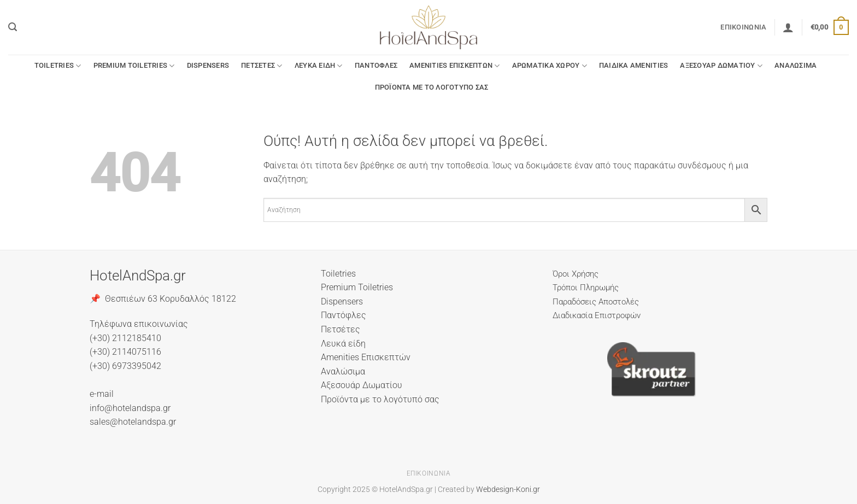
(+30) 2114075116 (125, 352)
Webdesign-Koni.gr (508, 490)
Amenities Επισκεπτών (455, 66)
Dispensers (208, 65)
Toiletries (58, 66)
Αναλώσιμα (796, 65)
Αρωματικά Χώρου (550, 66)
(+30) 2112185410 (125, 338)
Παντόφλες (376, 65)
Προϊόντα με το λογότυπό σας (432, 87)
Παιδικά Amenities (633, 65)
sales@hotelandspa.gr (133, 422)
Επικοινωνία (743, 27)
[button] (13, 27)
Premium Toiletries (134, 66)
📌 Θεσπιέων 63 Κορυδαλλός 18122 (163, 299)
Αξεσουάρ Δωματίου (721, 66)
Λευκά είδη (319, 66)
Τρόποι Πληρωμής (586, 288)
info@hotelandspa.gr (130, 408)
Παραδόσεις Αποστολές (596, 302)
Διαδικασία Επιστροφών (597, 315)
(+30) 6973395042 (125, 366)
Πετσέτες (262, 66)
